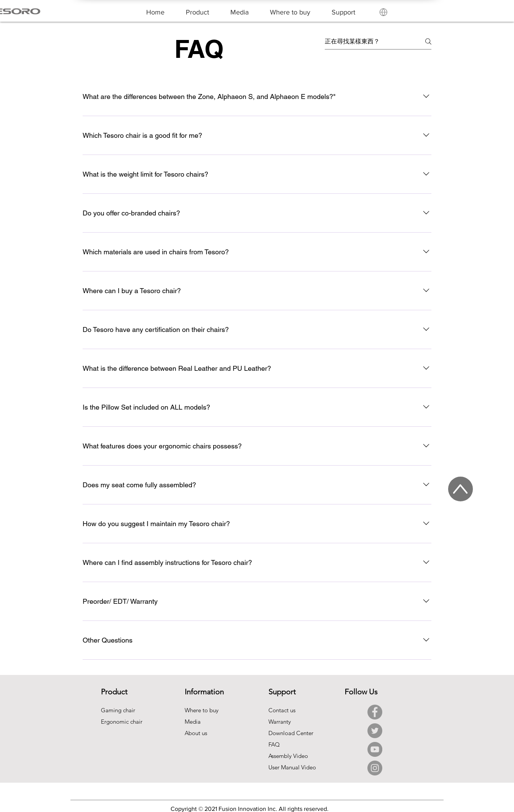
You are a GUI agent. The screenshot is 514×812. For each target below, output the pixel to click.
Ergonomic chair (122, 722)
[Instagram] (375, 768)
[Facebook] (375, 712)
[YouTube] (375, 749)
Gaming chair (118, 710)
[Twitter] (375, 731)
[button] (197, 12)
